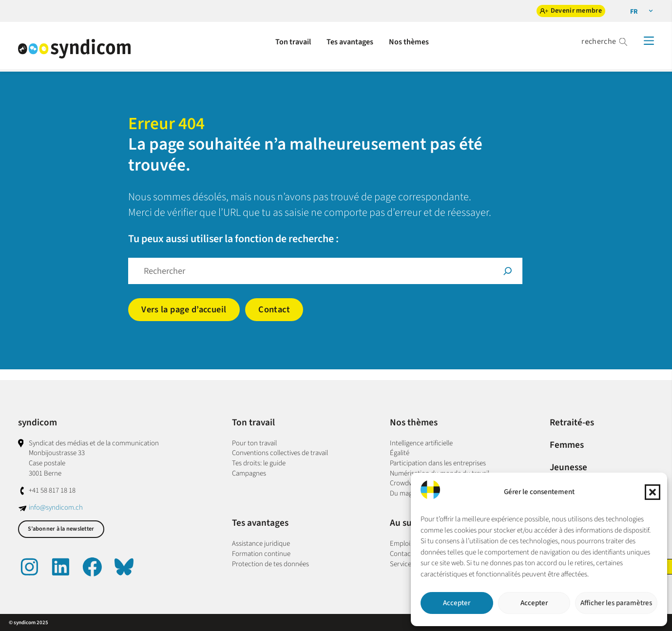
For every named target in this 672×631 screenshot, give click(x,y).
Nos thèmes (414, 422)
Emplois (402, 544)
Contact (274, 309)
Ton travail (253, 422)
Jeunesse (568, 467)
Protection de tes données (270, 564)
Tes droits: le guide (259, 463)
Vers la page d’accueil (184, 309)
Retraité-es (572, 422)
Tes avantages (260, 523)
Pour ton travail (254, 443)
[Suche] (508, 271)
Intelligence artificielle (421, 443)
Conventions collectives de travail (280, 453)
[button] (653, 492)
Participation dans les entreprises (438, 463)
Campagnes (249, 473)
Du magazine (409, 493)
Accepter (457, 603)
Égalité (400, 453)
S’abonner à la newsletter (61, 529)
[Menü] (649, 41)
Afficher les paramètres (616, 603)
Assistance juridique (261, 544)
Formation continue (261, 554)
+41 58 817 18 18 (52, 490)
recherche (599, 41)
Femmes (567, 445)
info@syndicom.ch (56, 507)
